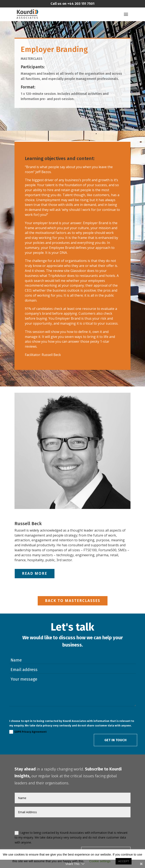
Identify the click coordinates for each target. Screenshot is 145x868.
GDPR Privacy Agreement (28, 732)
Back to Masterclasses (73, 601)
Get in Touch (115, 740)
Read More (35, 573)
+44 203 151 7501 (80, 4)
